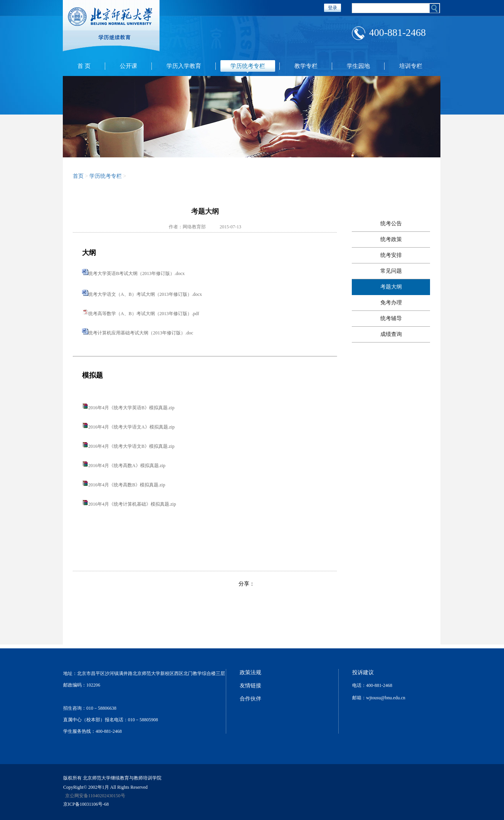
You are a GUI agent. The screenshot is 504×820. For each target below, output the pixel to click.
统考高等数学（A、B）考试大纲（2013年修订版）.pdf (144, 314)
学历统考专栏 (248, 66)
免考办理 (391, 303)
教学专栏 (306, 66)
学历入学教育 (184, 66)
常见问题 (391, 271)
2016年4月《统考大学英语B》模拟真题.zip (131, 408)
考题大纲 (391, 287)
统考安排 (391, 255)
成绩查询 (391, 334)
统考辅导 (391, 318)
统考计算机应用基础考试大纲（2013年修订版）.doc (141, 333)
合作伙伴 (250, 699)
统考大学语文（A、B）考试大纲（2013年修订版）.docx (145, 294)
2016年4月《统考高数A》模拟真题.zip (127, 466)
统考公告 (391, 224)
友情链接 (250, 686)
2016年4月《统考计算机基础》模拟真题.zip (132, 504)
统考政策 (391, 239)
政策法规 (250, 672)
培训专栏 (411, 66)
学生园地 (358, 66)
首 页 (84, 66)
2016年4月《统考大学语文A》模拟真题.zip (131, 427)
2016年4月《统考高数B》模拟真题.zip (127, 485)
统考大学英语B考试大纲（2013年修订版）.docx (136, 273)
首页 (78, 176)
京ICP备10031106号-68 (86, 804)
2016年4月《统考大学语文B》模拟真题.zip (131, 446)
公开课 (129, 66)
